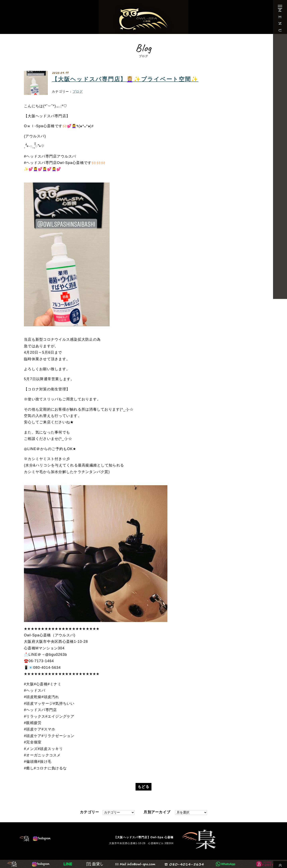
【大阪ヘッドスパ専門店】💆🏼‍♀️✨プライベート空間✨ (125, 79)
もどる (143, 787)
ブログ (78, 92)
